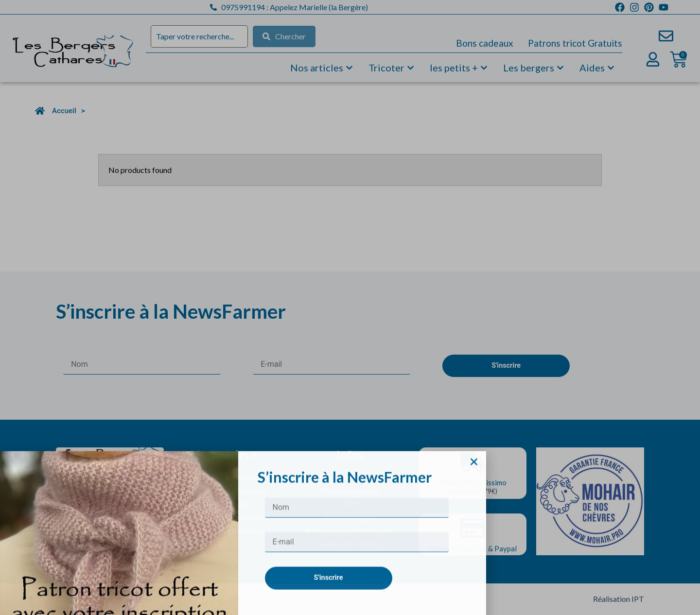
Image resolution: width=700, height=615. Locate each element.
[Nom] (357, 557)
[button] (474, 511)
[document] (350, 307)
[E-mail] (357, 591)
